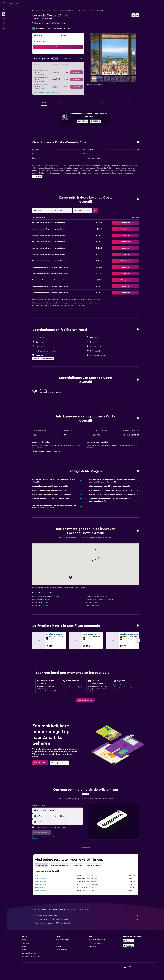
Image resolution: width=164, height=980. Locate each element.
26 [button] (58, 75)
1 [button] (74, 55)
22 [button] (74, 70)
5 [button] (59, 60)
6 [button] (64, 60)
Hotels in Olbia (40, 888)
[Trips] (4, 29)
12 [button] (59, 65)
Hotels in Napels (91, 879)
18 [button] (53, 70)
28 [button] (69, 75)
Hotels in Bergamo (92, 885)
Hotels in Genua (41, 890)
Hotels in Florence (41, 882)
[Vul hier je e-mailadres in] (60, 822)
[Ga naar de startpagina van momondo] (14, 3)
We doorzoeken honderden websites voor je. (87, 919)
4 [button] (53, 60)
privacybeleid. (36, 839)
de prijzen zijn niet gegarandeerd (80, 909)
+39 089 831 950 (39, 26)
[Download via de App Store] (128, 946)
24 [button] (48, 75)
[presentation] (95, 121)
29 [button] (74, 75)
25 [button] (53, 75)
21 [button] (69, 70)
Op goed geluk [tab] (77, 865)
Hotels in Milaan (91, 876)
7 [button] (69, 60)
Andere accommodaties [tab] (59, 865)
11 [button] (53, 65)
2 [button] (79, 55)
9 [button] (79, 60)
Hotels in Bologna (41, 885)
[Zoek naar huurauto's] (4, 18)
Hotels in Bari (90, 890)
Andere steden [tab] (42, 865)
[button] (4, 3)
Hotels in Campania (70, 11)
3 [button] (48, 60)
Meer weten (97, 299)
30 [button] (79, 75)
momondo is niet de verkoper (87, 915)
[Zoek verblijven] (4, 14)
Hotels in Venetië (41, 879)
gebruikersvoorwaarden (70, 837)
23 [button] (79, 70)
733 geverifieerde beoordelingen (57, 28)
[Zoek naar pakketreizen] (4, 23)
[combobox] (60, 810)
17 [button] (48, 70)
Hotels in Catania (92, 882)
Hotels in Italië (57, 11)
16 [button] (79, 65)
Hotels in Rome (40, 876)
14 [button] (69, 65)
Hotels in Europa (46, 11)
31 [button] (48, 80)
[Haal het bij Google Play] (83, 122)
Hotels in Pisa (90, 888)
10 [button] (48, 65)
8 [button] (74, 60)
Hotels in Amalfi (82, 11)
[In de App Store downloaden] (95, 122)
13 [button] (64, 65)
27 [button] (64, 75)
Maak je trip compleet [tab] (94, 865)
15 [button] (74, 65)
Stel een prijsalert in (120, 687)
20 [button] (64, 70)
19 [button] (59, 70)
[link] (86, 700)
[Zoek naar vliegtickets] (4, 10)
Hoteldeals (35, 11)
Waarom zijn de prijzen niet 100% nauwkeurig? (87, 923)
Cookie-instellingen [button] (39, 309)
